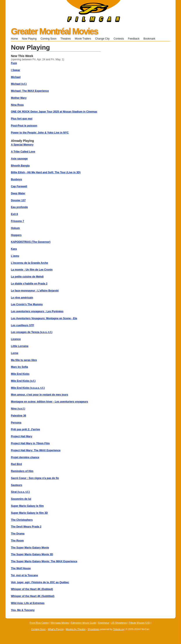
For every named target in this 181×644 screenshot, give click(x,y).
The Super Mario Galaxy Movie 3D (32, 554)
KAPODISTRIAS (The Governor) (31, 242)
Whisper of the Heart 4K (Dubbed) (32, 589)
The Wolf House (21, 568)
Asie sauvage (19, 159)
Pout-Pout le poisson (24, 126)
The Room (17, 541)
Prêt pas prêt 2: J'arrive (25, 429)
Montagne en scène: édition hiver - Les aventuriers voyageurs (50, 402)
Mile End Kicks (20, 374)
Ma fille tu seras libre (24, 360)
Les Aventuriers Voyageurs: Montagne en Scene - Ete (44, 318)
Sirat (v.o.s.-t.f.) (20, 492)
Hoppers (16, 235)
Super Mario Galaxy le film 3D (29, 513)
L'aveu (15, 256)
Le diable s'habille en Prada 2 (29, 284)
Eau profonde (19, 207)
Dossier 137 (18, 200)
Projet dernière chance (25, 457)
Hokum (15, 228)
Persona (16, 423)
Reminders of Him (22, 471)
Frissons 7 (17, 221)
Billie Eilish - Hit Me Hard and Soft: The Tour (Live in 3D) (46, 172)
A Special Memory (22, 145)
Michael (16, 77)
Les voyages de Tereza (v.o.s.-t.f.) (32, 332)
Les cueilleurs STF (23, 325)
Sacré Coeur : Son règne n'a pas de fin (35, 478)
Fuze (14, 63)
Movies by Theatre (76, 629)
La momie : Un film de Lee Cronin (32, 270)
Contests (119, 39)
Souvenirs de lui (21, 499)
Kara (14, 249)
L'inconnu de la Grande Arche (30, 263)
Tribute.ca (119, 629)
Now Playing (29, 39)
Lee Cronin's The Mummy (27, 304)
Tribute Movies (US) (139, 623)
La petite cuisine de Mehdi (27, 277)
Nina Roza (17, 105)
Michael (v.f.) (19, 84)
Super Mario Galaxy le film (27, 506)
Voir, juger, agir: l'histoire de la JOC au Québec (40, 582)
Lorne (15, 353)
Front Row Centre (39, 623)
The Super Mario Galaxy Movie (30, 548)
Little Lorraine (20, 346)
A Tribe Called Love (23, 152)
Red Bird (16, 464)
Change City (102, 39)
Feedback (134, 39)
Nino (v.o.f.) (18, 409)
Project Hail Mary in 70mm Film (30, 443)
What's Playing (56, 629)
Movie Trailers (83, 39)
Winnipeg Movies (60, 623)
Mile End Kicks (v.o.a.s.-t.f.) (28, 388)
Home (14, 39)
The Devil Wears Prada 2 (26, 527)
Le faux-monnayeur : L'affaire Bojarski (35, 291)
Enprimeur (104, 623)
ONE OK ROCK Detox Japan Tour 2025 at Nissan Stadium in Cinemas (54, 112)
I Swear (16, 70)
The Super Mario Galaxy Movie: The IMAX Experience (44, 561)
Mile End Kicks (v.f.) (23, 381)
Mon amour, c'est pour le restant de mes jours (40, 395)
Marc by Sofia (19, 367)
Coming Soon (48, 39)
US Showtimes (119, 623)
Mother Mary (19, 98)
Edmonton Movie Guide (83, 623)
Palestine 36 (18, 416)
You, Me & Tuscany (23, 610)
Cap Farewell (19, 186)
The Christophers (22, 520)
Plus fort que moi (22, 119)
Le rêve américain (22, 298)
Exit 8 (14, 214)
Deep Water (18, 193)
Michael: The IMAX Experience (30, 91)
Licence (16, 339)
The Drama (18, 534)
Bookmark (151, 39)
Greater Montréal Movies (54, 31)
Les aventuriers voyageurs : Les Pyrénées (37, 311)
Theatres (65, 39)
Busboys (17, 179)
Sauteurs (17, 485)
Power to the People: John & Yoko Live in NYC (40, 133)
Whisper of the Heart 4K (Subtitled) (33, 596)
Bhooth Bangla (20, 166)
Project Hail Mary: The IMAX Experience (36, 450)
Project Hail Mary (22, 436)
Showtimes (94, 629)
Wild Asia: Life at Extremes (28, 603)
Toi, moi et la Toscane (24, 575)
